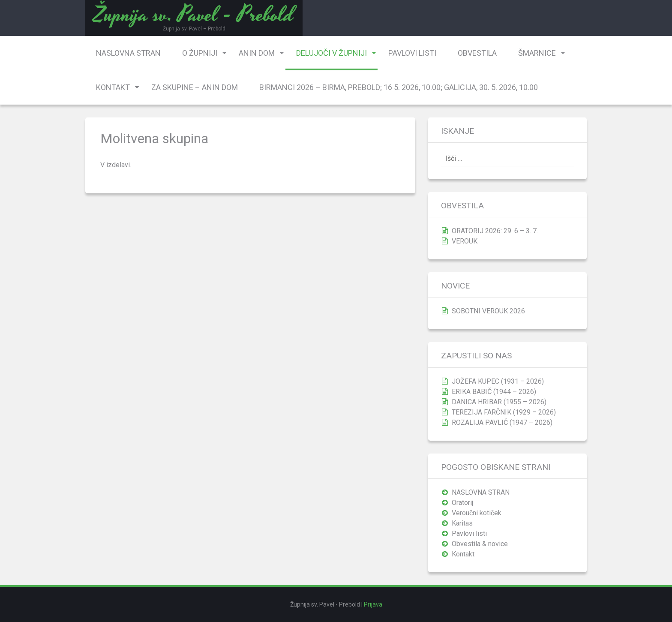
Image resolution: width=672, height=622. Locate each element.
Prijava (373, 604)
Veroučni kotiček (477, 513)
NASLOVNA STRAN (128, 53)
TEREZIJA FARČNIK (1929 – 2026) (504, 412)
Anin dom (257, 53)
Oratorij (462, 503)
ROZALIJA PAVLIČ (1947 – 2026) (502, 422)
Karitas (462, 523)
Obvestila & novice (480, 544)
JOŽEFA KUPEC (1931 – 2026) (498, 381)
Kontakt (113, 87)
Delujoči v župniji (331, 53)
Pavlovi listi (412, 53)
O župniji (200, 53)
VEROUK (465, 241)
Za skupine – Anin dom (195, 87)
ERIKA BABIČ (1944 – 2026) (494, 392)
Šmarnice (537, 53)
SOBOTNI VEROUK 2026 (488, 311)
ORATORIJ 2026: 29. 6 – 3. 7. (495, 231)
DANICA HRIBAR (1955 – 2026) (499, 402)
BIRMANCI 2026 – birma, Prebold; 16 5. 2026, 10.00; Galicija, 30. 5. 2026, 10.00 (399, 87)
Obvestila (477, 53)
